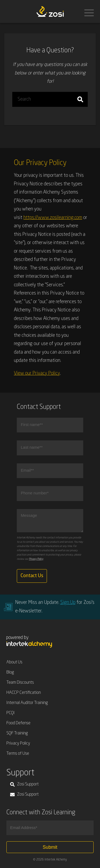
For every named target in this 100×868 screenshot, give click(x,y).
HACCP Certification (24, 693)
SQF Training (17, 733)
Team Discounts (20, 683)
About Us (14, 662)
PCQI (11, 713)
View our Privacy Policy (37, 373)
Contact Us (32, 576)
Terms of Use (18, 754)
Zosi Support (24, 784)
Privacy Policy (36, 559)
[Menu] (89, 13)
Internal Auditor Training (27, 703)
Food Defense (18, 723)
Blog (10, 672)
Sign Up (68, 603)
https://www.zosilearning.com (53, 218)
